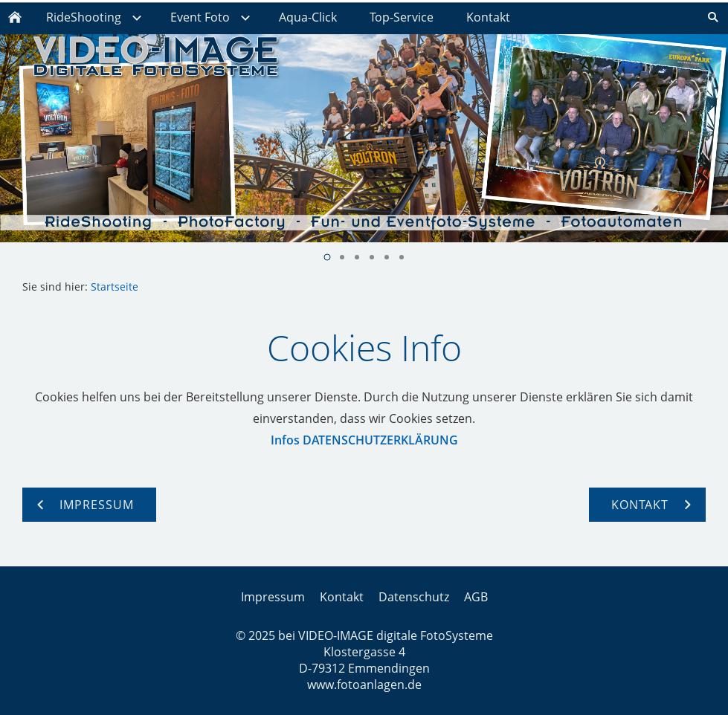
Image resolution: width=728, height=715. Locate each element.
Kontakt (342, 597)
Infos (285, 440)
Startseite (115, 287)
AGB (476, 597)
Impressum (273, 597)
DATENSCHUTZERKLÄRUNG (380, 440)
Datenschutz (414, 597)
